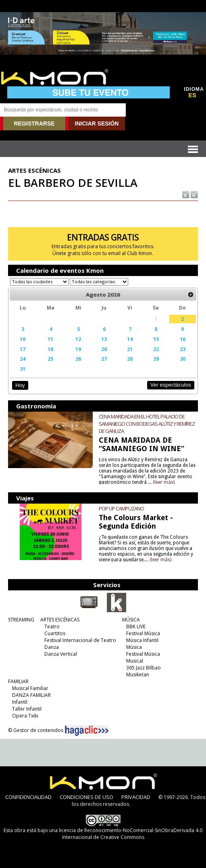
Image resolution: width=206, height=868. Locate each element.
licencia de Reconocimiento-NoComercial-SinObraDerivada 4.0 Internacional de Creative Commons (131, 834)
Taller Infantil (27, 709)
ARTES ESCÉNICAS (60, 620)
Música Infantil (142, 640)
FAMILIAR (18, 681)
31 (23, 369)
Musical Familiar (30, 688)
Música (134, 647)
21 (130, 349)
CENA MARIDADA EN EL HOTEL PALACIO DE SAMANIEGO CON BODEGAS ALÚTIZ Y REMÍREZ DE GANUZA (147, 424)
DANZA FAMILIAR (31, 695)
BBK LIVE (136, 626)
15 (156, 339)
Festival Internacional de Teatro (80, 640)
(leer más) (164, 482)
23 (183, 349)
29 (156, 359)
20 (104, 349)
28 (130, 359)
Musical (135, 661)
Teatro (52, 626)
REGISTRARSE (34, 123)
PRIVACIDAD (136, 797)
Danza (52, 647)
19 (78, 349)
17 (23, 349)
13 (104, 339)
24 (23, 359)
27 (104, 359)
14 (130, 339)
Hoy (20, 385)
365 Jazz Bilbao (144, 668)
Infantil (20, 702)
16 (183, 339)
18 (50, 349)
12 (78, 339)
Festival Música (143, 633)
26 (78, 359)
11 (50, 339)
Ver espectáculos (171, 385)
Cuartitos (55, 633)
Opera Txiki (25, 716)
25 (50, 359)
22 (156, 349)
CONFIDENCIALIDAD (28, 797)
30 (183, 359)
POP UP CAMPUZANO (121, 508)
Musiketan (138, 675)
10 (23, 339)
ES (192, 95)
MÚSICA (131, 620)
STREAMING (21, 620)
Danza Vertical (61, 654)
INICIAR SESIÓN (97, 123)
